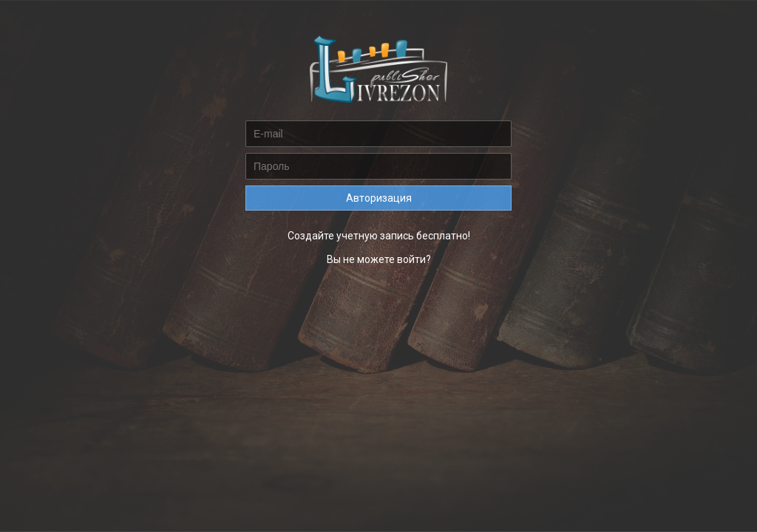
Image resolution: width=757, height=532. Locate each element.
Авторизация (379, 198)
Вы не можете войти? (379, 259)
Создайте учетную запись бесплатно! (379, 236)
